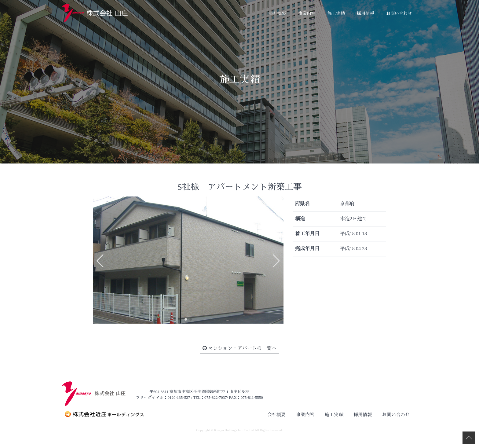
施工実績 (336, 14)
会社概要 (277, 14)
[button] (186, 319)
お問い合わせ (399, 14)
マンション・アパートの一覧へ (239, 348)
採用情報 (365, 14)
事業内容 (307, 14)
